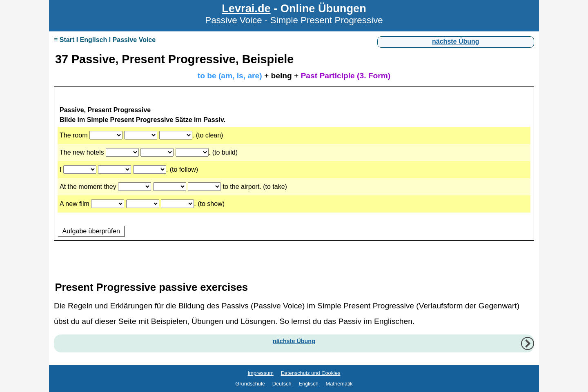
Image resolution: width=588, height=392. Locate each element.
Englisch (308, 384)
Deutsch (282, 384)
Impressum (261, 373)
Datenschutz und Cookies (311, 373)
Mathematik (339, 384)
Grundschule (250, 384)
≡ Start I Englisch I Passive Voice (105, 40)
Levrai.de (246, 8)
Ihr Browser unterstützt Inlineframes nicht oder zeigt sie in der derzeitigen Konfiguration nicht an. (294, 175)
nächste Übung (456, 41)
